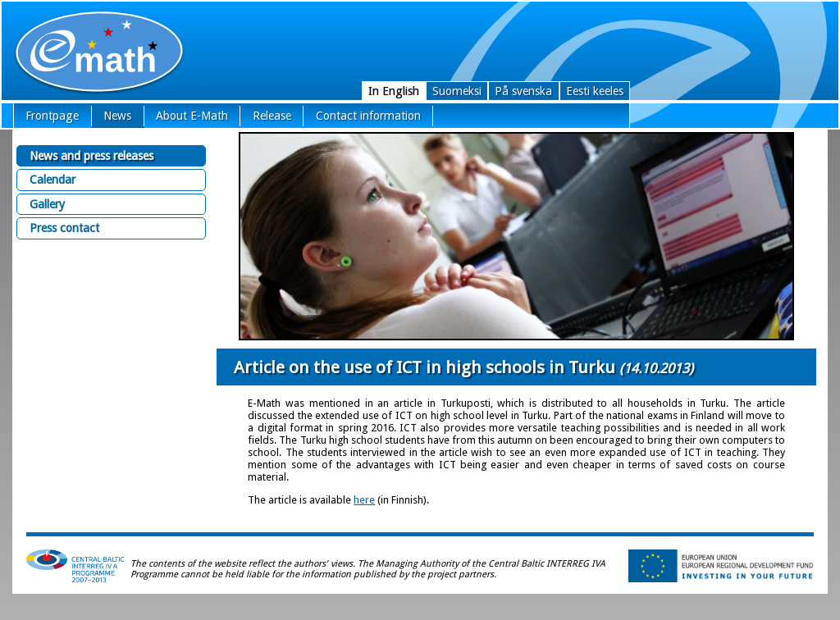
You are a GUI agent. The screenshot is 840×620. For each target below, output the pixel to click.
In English (394, 91)
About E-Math (192, 116)
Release (272, 116)
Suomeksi (457, 91)
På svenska (523, 91)
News (117, 116)
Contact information (368, 116)
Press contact (64, 228)
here (364, 500)
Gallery (47, 204)
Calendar (52, 180)
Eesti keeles (595, 91)
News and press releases (91, 156)
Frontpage (52, 116)
